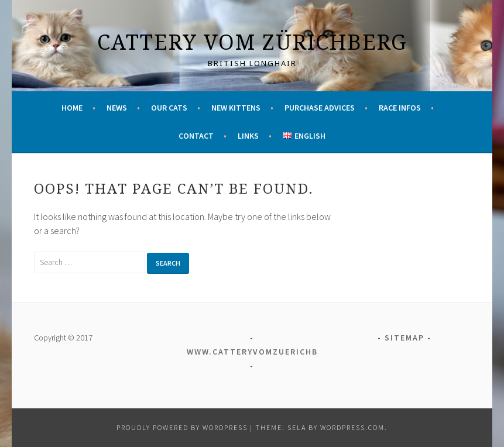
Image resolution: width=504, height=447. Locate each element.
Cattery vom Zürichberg (252, 42)
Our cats (169, 108)
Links (248, 136)
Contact (196, 136)
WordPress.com (352, 427)
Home (72, 108)
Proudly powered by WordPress (182, 427)
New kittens (236, 108)
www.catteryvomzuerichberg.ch (269, 352)
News (117, 108)
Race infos (400, 108)
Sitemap (404, 338)
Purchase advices (320, 108)
